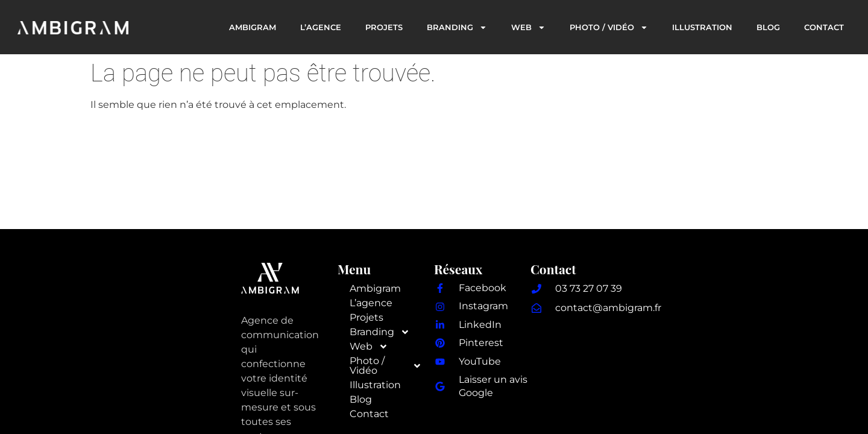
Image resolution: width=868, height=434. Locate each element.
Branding (457, 27)
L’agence (321, 27)
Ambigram (253, 27)
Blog (768, 27)
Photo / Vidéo (609, 27)
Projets (384, 27)
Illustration (702, 27)
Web (528, 27)
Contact (824, 27)
